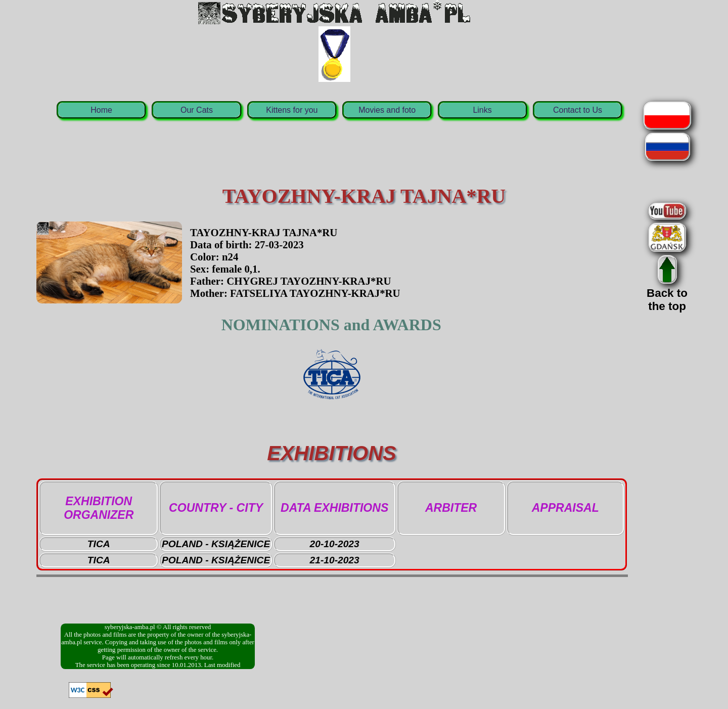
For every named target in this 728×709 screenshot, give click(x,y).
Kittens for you (292, 110)
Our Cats (197, 110)
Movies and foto (387, 110)
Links (482, 110)
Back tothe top (667, 293)
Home (101, 110)
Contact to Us (578, 110)
